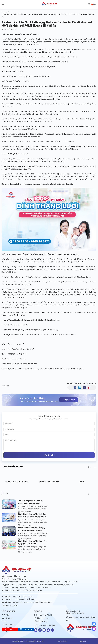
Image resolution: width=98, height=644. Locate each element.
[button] (89, 467)
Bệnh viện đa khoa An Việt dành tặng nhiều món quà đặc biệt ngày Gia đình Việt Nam (32, 516)
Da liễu (82, 482)
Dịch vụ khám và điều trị (43, 615)
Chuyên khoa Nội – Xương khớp (16, 482)
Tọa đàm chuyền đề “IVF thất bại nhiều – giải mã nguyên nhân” (31, 502)
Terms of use (62, 641)
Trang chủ (5, 12)
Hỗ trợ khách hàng (41, 621)
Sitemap (83, 641)
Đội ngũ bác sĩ (7, 618)
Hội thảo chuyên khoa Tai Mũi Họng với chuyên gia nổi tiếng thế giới (32, 529)
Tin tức (4, 621)
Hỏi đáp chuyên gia (41, 618)
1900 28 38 (10, 629)
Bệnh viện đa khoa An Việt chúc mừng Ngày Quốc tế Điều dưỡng (33, 543)
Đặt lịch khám (69, 400)
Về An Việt (5, 615)
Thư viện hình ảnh (8, 624)
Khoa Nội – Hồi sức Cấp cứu (49, 482)
